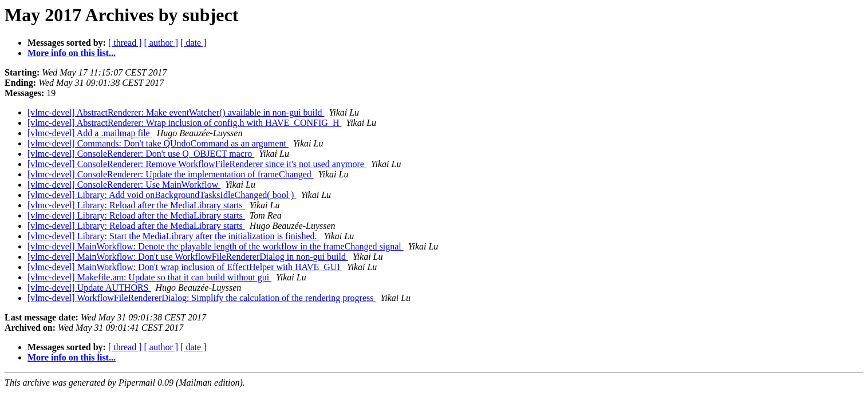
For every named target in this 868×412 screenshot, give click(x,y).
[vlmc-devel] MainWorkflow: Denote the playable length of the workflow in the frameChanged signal (216, 246)
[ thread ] (125, 43)
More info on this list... (72, 53)
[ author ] (161, 43)
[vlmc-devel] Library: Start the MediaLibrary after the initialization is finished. (173, 236)
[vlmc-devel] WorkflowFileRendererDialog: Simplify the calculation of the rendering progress (202, 298)
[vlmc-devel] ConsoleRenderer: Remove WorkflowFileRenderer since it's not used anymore (197, 164)
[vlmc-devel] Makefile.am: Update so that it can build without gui (149, 277)
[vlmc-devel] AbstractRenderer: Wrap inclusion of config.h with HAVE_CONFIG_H (184, 123)
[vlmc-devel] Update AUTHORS (89, 288)
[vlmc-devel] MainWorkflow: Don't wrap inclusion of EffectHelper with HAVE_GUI (185, 267)
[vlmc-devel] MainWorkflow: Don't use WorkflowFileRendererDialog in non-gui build (188, 257)
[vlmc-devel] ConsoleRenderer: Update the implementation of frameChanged (171, 174)
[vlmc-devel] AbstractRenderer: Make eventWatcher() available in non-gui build (176, 112)
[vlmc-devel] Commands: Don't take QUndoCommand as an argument (158, 143)
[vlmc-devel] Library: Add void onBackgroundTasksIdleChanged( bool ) (162, 195)
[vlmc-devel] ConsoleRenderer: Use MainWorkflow (124, 185)
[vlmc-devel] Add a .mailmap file (90, 133)
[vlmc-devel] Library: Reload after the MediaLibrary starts (136, 205)
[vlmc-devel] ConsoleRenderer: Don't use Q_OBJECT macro (141, 154)
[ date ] (193, 43)
